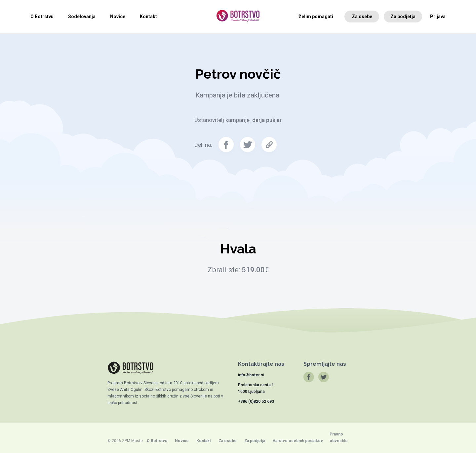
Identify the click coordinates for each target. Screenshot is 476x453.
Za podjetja (403, 17)
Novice (118, 17)
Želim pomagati (316, 17)
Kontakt (148, 17)
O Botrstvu (42, 17)
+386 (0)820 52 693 (256, 401)
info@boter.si (251, 375)
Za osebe (362, 17)
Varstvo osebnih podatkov (298, 441)
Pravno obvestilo (339, 437)
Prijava (438, 17)
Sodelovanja (82, 17)
